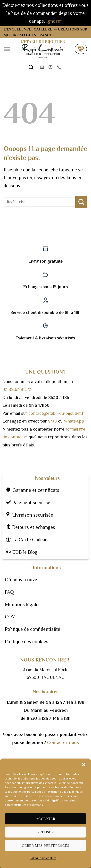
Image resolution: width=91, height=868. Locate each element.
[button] (84, 765)
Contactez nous (63, 742)
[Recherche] (31, 67)
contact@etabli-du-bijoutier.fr (57, 413)
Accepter (46, 819)
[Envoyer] (81, 202)
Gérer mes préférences (45, 845)
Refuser (45, 832)
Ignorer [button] (54, 21)
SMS (52, 421)
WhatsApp (74, 421)
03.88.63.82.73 (17, 389)
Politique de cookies (43, 858)
